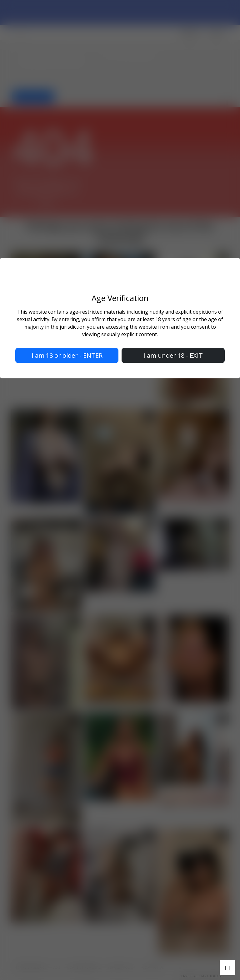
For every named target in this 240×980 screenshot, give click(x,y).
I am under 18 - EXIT (173, 355)
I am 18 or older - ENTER (67, 355)
